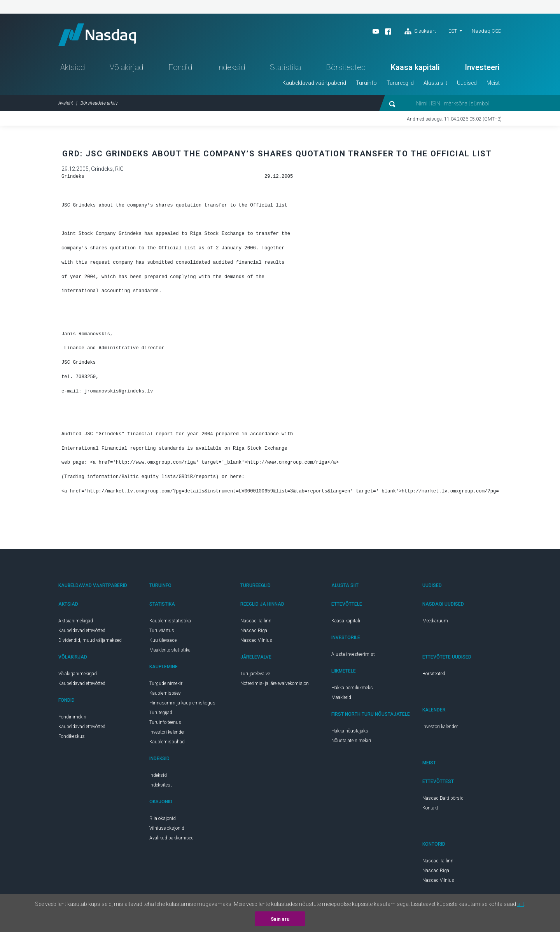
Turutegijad (161, 714)
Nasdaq (99, 35)
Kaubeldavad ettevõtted (82, 632)
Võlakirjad (126, 68)
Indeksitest (161, 786)
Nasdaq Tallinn (256, 622)
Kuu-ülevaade (163, 641)
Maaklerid (341, 699)
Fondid (180, 68)
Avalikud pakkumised (171, 839)
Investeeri (482, 68)
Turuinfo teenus (165, 724)
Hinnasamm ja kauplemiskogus (182, 704)
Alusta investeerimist (353, 655)
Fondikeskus (72, 738)
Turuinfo (366, 84)
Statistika (285, 68)
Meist (493, 84)
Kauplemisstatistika (170, 622)
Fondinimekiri (72, 718)
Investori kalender (167, 733)
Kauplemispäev (165, 694)
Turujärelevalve (255, 675)
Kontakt (430, 809)
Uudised (467, 84)
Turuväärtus (162, 632)
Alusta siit (435, 84)
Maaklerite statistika (170, 651)
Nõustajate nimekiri (351, 742)
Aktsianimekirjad (76, 622)
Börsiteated (346, 68)
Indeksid (231, 68)
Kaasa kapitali (415, 68)
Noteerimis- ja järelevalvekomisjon (275, 685)
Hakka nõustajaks (350, 732)
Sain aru (280, 919)
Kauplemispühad (167, 743)
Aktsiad (73, 68)
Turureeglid (400, 84)
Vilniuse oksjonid (167, 829)
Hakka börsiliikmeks (352, 689)
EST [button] (453, 31)
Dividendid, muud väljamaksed (90, 641)
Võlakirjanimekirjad (78, 675)
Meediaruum (435, 622)
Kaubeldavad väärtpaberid (314, 84)
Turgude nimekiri (166, 685)
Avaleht (66, 104)
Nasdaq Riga (254, 632)
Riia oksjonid (163, 820)
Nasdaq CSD (487, 31)
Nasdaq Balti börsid (443, 799)
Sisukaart (420, 32)
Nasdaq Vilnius (256, 641)
